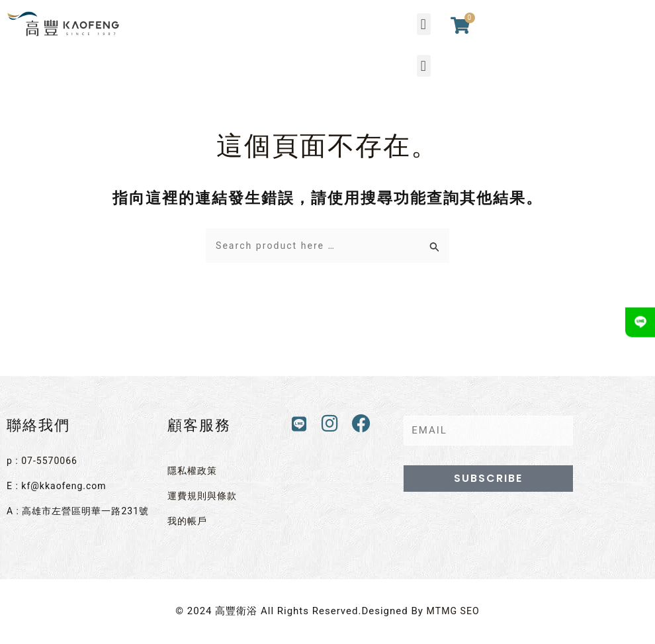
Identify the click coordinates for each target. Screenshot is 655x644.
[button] (424, 24)
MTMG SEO (453, 607)
